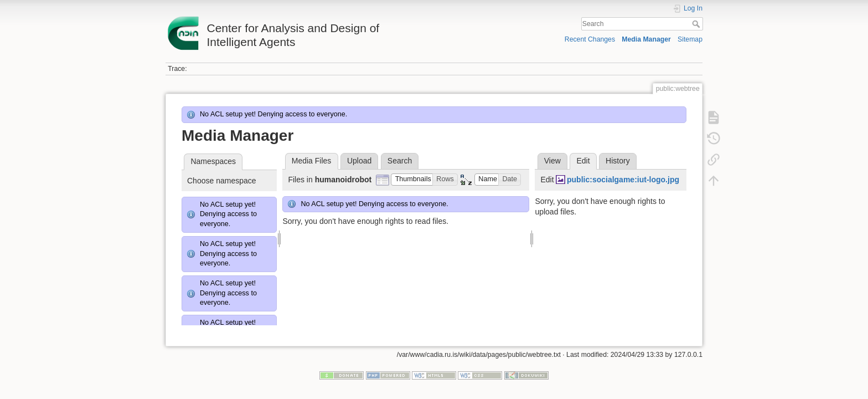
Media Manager (646, 39)
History (618, 161)
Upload (359, 161)
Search (697, 24)
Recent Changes (590, 39)
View (552, 161)
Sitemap (690, 39)
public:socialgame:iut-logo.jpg (623, 180)
